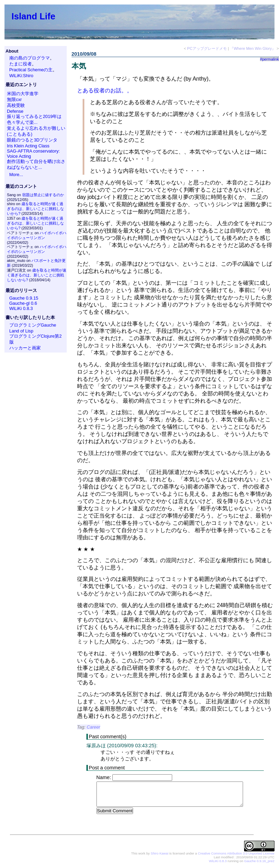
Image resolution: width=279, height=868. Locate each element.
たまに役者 (21, 64)
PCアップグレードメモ (207, 48)
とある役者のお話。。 (105, 90)
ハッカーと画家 (25, 348)
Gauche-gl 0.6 (23, 303)
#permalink (269, 59)
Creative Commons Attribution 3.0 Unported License (236, 854)
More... (16, 175)
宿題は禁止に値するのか (43, 195)
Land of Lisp (21, 331)
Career (94, 727)
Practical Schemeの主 (31, 70)
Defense (15, 111)
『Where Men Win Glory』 (253, 48)
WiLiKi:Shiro (21, 76)
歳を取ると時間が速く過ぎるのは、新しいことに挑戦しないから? (35, 209)
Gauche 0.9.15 (24, 298)
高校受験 (16, 105)
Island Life (33, 16)
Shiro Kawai (160, 854)
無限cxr (14, 99)
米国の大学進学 (23, 94)
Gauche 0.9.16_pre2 (259, 861)
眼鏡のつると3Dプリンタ (32, 140)
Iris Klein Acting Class (28, 146)
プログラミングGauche (33, 325)
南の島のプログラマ (30, 58)
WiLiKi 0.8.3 (21, 308)
